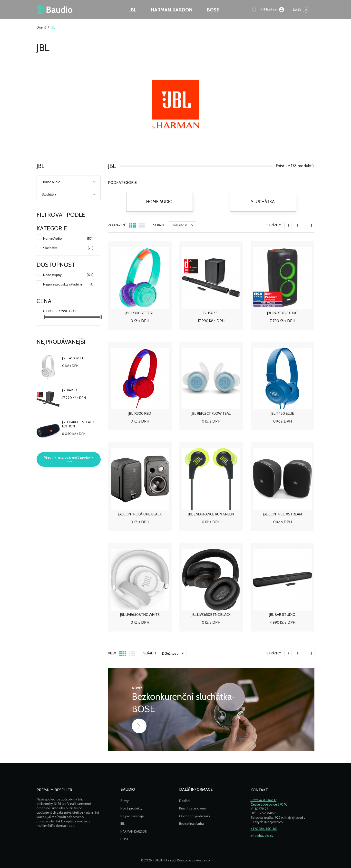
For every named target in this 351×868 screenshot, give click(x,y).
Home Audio (51, 182)
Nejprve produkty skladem (68, 285)
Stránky (274, 225)
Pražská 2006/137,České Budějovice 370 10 (269, 802)
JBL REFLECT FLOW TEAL (211, 414)
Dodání (185, 801)
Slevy (125, 801)
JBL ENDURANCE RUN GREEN (211, 514)
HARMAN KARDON (134, 831)
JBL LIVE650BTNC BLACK (211, 615)
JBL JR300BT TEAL (140, 313)
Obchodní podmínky (195, 816)
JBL (133, 10)
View (112, 653)
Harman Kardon (172, 10)
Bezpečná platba (191, 824)
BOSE (213, 10)
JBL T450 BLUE (282, 414)
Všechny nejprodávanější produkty (69, 457)
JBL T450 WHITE (74, 358)
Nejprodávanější (132, 816)
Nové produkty (131, 808)
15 (311, 226)
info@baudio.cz (262, 836)
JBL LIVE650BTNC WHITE (140, 615)
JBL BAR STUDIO (282, 615)
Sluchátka (49, 194)
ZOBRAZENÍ (117, 225)
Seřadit (160, 225)
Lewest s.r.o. (201, 860)
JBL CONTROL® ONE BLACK (140, 514)
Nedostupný (68, 275)
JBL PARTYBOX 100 (282, 313)
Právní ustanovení (192, 808)
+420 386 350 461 (264, 829)
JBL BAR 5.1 (70, 390)
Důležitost (184, 225)
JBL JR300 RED (140, 414)
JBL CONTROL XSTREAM (283, 514)
